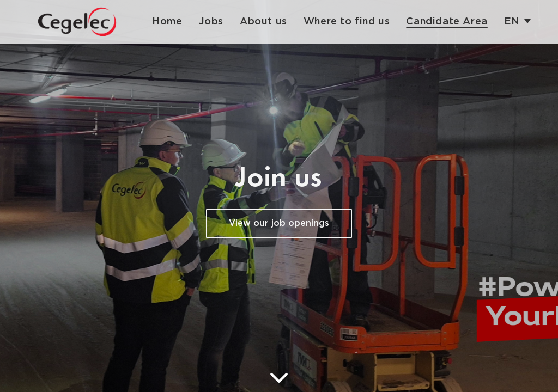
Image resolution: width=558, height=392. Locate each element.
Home (167, 22)
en (512, 22)
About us (263, 22)
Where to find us (347, 22)
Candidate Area (447, 22)
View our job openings (279, 223)
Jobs (211, 22)
